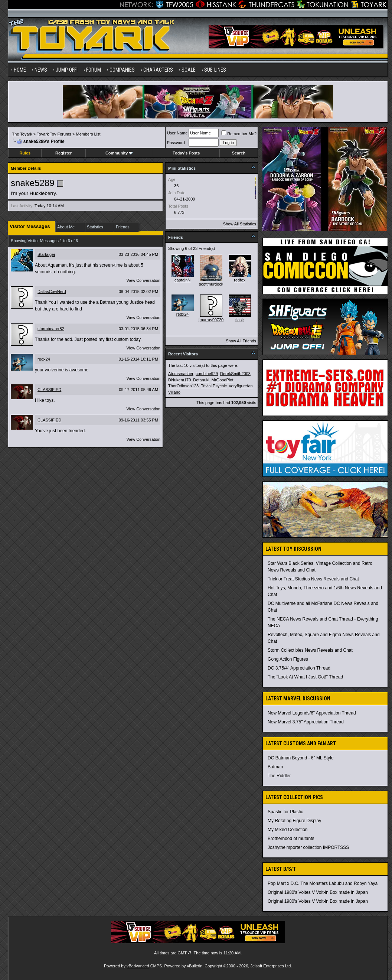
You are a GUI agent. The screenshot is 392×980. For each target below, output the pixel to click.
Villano (174, 392)
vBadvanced (138, 966)
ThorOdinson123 (183, 386)
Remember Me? (239, 134)
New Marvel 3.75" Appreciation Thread (306, 722)
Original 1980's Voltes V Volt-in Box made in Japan (318, 892)
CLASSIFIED (49, 390)
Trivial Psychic (214, 386)
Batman (275, 767)
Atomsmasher (181, 374)
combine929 (207, 374)
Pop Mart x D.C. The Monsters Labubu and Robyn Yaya (323, 883)
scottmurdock (211, 284)
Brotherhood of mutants (291, 839)
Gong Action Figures (288, 659)
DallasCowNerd (52, 292)
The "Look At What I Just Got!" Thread (305, 677)
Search (239, 153)
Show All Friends (241, 341)
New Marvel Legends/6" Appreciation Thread (312, 713)
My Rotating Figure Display (294, 821)
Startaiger (46, 254)
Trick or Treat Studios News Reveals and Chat (313, 579)
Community (119, 153)
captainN (182, 280)
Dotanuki (201, 380)
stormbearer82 (51, 329)
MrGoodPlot (223, 380)
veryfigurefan (241, 386)
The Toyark (22, 134)
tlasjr (240, 320)
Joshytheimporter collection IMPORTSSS (308, 847)
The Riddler (279, 776)
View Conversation (144, 280)
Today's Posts (186, 153)
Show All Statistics (240, 224)
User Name (177, 133)
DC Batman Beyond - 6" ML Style (300, 758)
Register (63, 153)
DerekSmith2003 (235, 374)
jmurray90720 (211, 320)
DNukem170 (179, 380)
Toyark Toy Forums (54, 134)
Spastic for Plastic (285, 812)
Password (176, 143)
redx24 (44, 359)
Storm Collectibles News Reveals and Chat (310, 650)
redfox (240, 280)
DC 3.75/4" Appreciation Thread (299, 668)
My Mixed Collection (288, 830)
